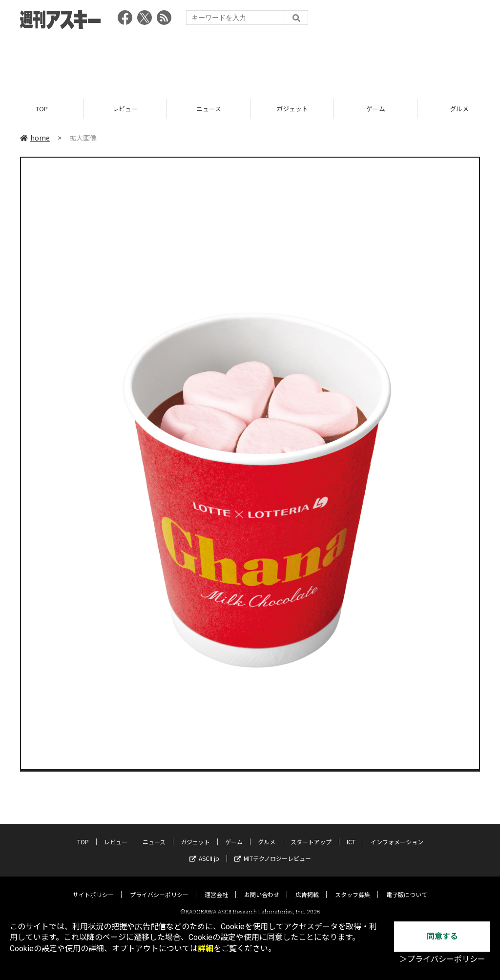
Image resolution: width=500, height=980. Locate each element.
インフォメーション (397, 833)
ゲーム (376, 109)
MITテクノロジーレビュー (273, 850)
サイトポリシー (93, 886)
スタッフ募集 (353, 886)
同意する (442, 936)
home (35, 138)
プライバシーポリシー (159, 886)
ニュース (209, 109)
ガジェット (292, 109)
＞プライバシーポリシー (442, 960)
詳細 (206, 949)
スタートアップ (311, 833)
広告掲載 (307, 886)
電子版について (407, 886)
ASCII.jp (204, 850)
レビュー (125, 109)
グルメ (267, 833)
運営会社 (216, 886)
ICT (351, 833)
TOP (42, 109)
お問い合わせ (262, 886)
